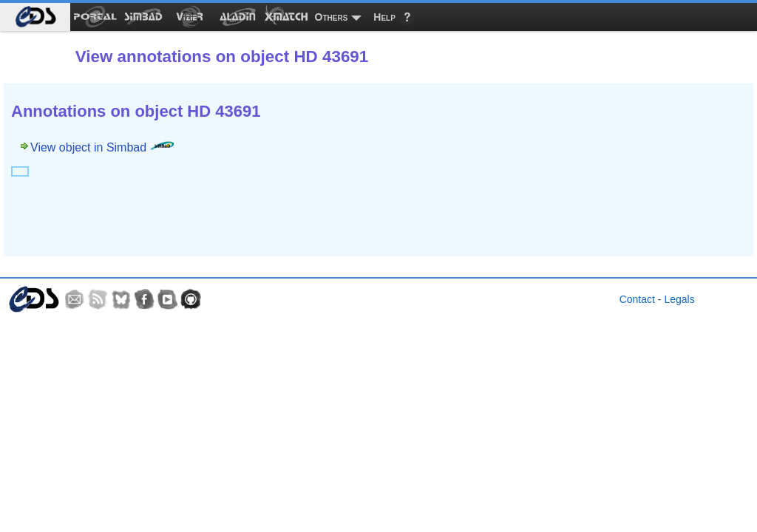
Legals (679, 299)
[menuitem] (35, 17)
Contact (637, 299)
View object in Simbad (102, 147)
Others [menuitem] (332, 17)
